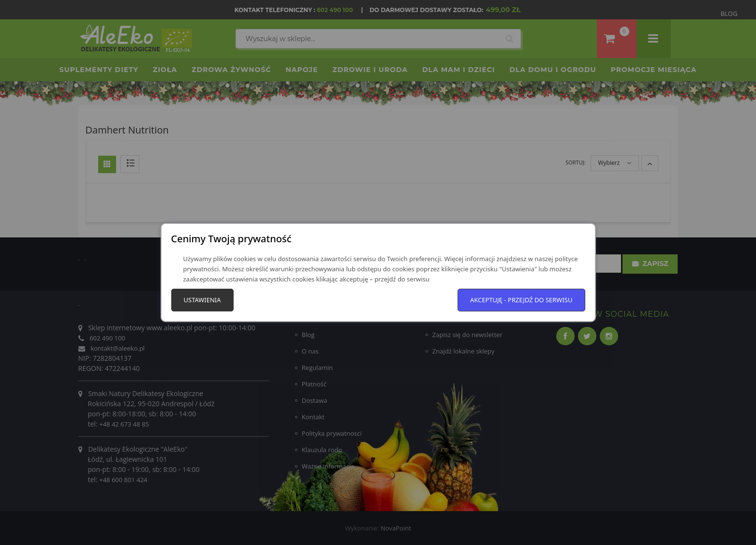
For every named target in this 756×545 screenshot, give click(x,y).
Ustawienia (202, 300)
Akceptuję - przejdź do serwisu (521, 300)
